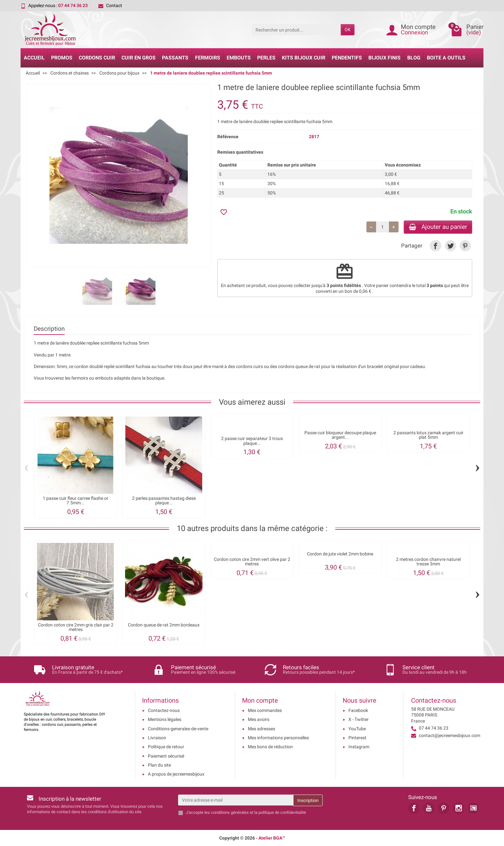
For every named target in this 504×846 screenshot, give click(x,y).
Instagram (359, 747)
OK (348, 30)
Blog (414, 58)
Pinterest (357, 738)
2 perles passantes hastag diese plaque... (164, 501)
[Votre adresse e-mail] (236, 800)
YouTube (357, 729)
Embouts (239, 58)
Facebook (358, 710)
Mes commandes (265, 710)
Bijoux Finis (384, 58)
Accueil (34, 58)
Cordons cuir (97, 58)
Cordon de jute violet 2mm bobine (340, 554)
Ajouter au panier (438, 227)
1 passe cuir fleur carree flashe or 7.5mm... (76, 501)
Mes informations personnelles (278, 738)
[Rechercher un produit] (296, 30)
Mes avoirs (259, 719)
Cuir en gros (139, 58)
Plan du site (159, 765)
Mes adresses (261, 729)
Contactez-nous (164, 710)
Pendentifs (347, 58)
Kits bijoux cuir (304, 58)
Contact (110, 5)
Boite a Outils (446, 58)
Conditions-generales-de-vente (178, 729)
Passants (175, 58)
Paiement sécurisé (166, 756)
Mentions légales (165, 719)
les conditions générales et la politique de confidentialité (255, 812)
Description (49, 329)
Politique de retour (166, 747)
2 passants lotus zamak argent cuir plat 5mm (428, 435)
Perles (266, 58)
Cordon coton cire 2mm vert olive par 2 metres (252, 562)
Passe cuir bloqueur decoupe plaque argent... (340, 435)
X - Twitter (359, 719)
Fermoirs (208, 58)
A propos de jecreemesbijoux (176, 774)
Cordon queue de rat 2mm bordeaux (164, 625)
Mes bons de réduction (270, 747)
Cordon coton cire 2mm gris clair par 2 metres (76, 627)
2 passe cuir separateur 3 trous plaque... (252, 441)
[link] (435, 246)
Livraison (157, 738)
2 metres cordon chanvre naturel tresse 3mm (428, 562)
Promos (62, 58)
